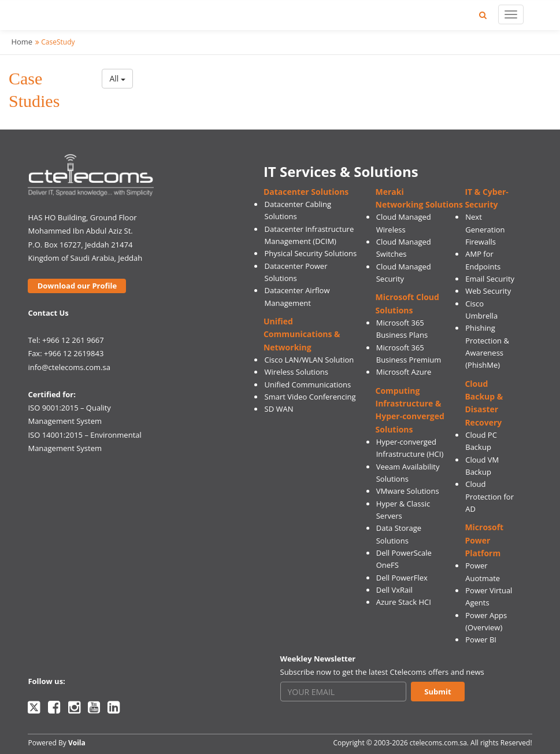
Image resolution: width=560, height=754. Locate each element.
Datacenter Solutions (306, 192)
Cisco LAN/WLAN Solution (309, 360)
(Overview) (484, 627)
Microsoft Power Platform (484, 540)
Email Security (490, 279)
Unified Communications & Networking (302, 334)
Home (22, 42)
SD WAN (279, 409)
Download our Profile (77, 286)
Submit (437, 692)
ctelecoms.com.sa (438, 743)
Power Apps (486, 615)
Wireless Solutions (296, 372)
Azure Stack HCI (404, 602)
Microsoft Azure (404, 372)
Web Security (488, 291)
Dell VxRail (394, 590)
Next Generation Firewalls (485, 229)
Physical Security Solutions (311, 253)
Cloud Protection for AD (489, 496)
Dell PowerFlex (402, 578)
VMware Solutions (408, 491)
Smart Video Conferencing (310, 397)
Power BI (481, 640)
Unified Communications (308, 385)
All (117, 78)
